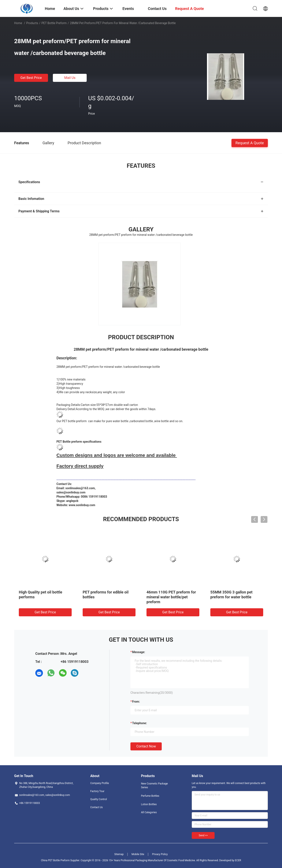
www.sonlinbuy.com (82, 505)
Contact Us (97, 807)
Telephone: (140, 723)
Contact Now (146, 746)
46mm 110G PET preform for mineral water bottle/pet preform (171, 597)
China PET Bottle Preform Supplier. (61, 860)
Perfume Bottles (150, 796)
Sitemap (119, 854)
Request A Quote (250, 143)
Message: (139, 652)
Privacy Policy (160, 854)
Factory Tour (97, 791)
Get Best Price (31, 78)
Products (32, 23)
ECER (238, 860)
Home (18, 23)
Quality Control (99, 799)
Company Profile (100, 783)
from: (136, 702)
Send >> (203, 835)
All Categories (149, 812)
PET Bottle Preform (54, 23)
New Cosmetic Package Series (154, 786)
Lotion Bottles (149, 804)
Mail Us (70, 78)
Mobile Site (138, 854)
